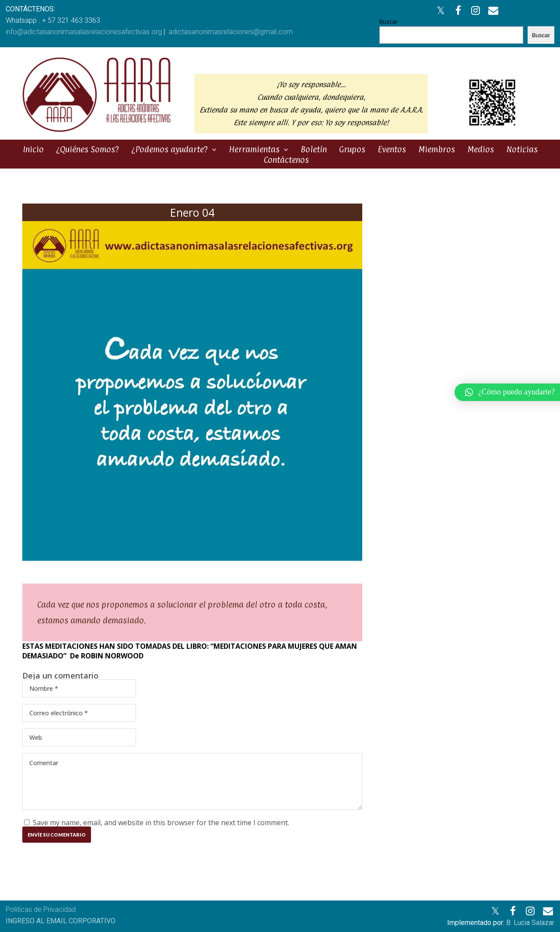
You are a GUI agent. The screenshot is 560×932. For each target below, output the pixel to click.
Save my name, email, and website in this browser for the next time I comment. (161, 823)
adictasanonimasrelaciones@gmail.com (231, 32)
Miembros (437, 149)
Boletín (314, 149)
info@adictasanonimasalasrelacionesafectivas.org (84, 32)
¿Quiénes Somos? (87, 149)
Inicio (33, 149)
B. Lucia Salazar (530, 923)
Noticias (522, 149)
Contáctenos (286, 160)
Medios (481, 149)
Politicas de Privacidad (41, 909)
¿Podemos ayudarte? (170, 149)
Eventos (392, 149)
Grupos (352, 149)
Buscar (388, 21)
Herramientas (254, 149)
